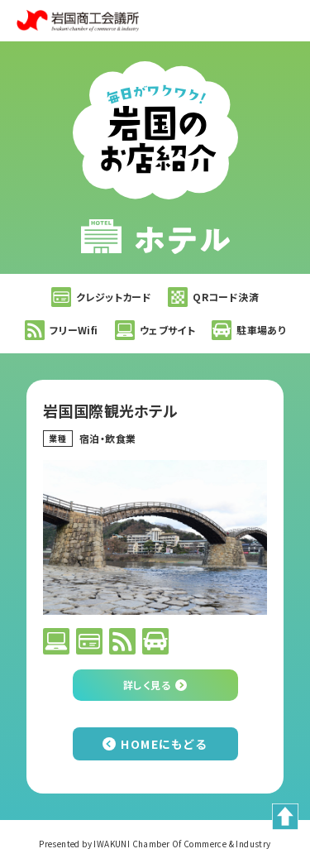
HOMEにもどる (164, 744)
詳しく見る (147, 685)
